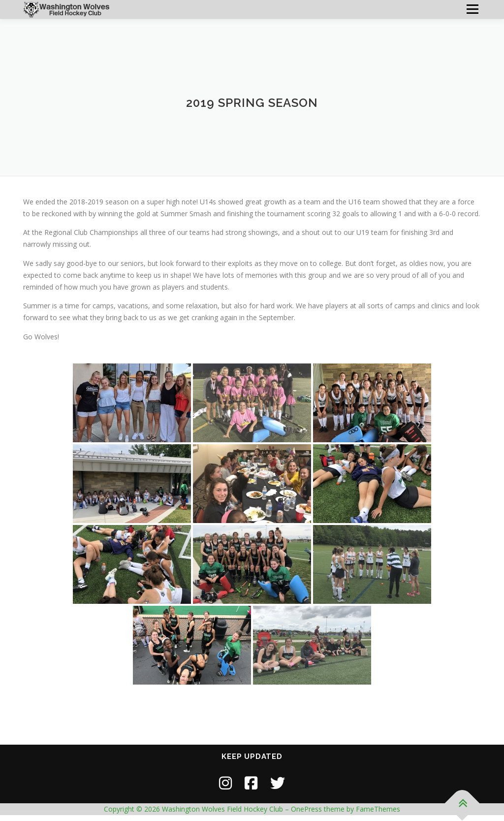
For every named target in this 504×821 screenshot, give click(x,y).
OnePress (306, 809)
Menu (472, 9)
